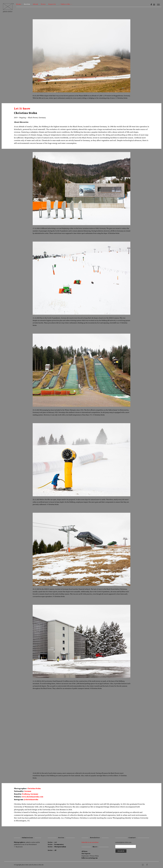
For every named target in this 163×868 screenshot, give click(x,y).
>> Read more (18, 847)
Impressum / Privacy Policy (90, 856)
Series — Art (52, 842)
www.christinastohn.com (32, 797)
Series (27, 4)
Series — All (52, 850)
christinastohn (32, 800)
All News (84, 851)
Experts (52, 4)
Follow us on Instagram (90, 858)
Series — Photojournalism (57, 847)
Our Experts (86, 854)
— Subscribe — (65, 4)
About (35, 4)
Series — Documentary (56, 845)
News (43, 4)
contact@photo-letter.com (123, 842)
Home (19, 4)
